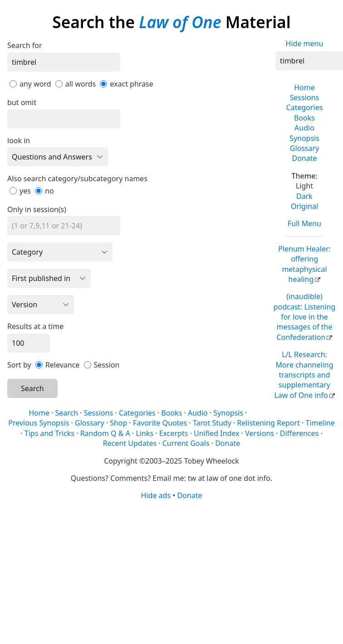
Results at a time (35, 326)
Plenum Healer (304, 264)
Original (304, 206)
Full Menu (304, 223)
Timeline (320, 423)
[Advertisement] (149, 571)
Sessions (305, 97)
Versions (260, 433)
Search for (25, 45)
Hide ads (156, 495)
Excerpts (174, 433)
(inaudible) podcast (305, 317)
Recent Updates (130, 443)
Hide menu (305, 44)
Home (304, 87)
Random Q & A (105, 433)
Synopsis (304, 138)
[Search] (64, 62)
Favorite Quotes (160, 423)
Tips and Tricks (49, 433)
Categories (305, 107)
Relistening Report (268, 423)
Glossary (305, 148)
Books (304, 118)
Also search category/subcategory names (77, 179)
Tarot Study (212, 423)
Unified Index (217, 433)
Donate (304, 158)
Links (145, 433)
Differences (299, 433)
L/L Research (304, 375)
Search (32, 388)
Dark (304, 196)
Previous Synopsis (39, 423)
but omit (22, 102)
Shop (118, 423)
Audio (304, 128)
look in (19, 140)
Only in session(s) (37, 209)
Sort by (19, 365)
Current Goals (186, 443)
